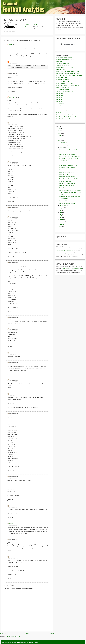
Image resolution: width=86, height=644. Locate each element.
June (61, 212)
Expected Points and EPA (63, 87)
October (62, 147)
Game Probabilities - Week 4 (67, 203)
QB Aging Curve (61, 69)
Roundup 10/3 (63, 201)
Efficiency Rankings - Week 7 (67, 172)
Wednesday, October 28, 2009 (13, 541)
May (61, 215)
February (62, 222)
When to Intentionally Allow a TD (65, 60)
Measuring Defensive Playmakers (66, 115)
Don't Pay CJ (60, 62)
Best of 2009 (60, 101)
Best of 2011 (60, 97)
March (61, 220)
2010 (60, 138)
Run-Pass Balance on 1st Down (65, 83)
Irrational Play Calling (65, 181)
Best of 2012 (60, 95)
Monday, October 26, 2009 (12, 219)
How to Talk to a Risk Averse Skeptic (66, 107)
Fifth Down (25, 27)
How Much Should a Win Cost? (65, 67)
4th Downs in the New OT (63, 66)
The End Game (60, 103)
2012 (60, 133)
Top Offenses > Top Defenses (65, 91)
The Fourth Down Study (63, 64)
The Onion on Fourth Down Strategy (69, 150)
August (62, 208)
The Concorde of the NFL (63, 81)
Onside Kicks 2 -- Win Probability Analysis (70, 157)
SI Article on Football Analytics (64, 58)
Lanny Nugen (13, 97)
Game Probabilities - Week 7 (15, 20)
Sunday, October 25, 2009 (12, 124)
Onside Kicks (63, 170)
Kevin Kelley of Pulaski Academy (68, 165)
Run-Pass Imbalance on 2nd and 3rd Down (68, 85)
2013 (60, 131)
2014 (60, 129)
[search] (71, 44)
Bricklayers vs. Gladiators (63, 79)
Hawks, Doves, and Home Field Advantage (68, 71)
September (63, 205)
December (63, 143)
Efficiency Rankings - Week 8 (67, 154)
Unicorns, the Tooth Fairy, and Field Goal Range (69, 75)
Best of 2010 (60, 99)
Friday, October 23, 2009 (12, 99)
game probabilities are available (29, 25)
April (61, 217)
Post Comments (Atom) (13, 636)
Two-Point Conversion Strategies (65, 119)
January (62, 224)
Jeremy (11, 524)
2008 (60, 227)
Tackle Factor (60, 113)
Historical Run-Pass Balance (64, 109)
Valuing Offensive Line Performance (66, 105)
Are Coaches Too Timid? (63, 111)
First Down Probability (62, 77)
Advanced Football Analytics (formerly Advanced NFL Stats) (22, 642)
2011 (60, 136)
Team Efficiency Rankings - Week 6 (69, 179)
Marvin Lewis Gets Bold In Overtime (69, 188)
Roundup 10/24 (63, 163)
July (61, 210)
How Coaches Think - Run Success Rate (67, 117)
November (63, 145)
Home (27, 633)
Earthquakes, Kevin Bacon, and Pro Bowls (68, 73)
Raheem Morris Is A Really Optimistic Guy (70, 190)
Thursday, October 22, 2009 (13, 46)
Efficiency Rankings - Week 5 (67, 186)
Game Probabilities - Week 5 (67, 183)
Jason (11, 44)
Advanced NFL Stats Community (65, 251)
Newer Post (3, 633)
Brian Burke (12, 62)
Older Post (51, 633)
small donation (66, 268)
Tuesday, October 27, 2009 (12, 478)
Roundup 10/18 (63, 174)
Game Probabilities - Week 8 (67, 152)
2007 (60, 229)
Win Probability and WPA (63, 89)
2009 (60, 140)
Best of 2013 (60, 93)
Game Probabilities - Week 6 (67, 177)
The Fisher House (77, 268)
